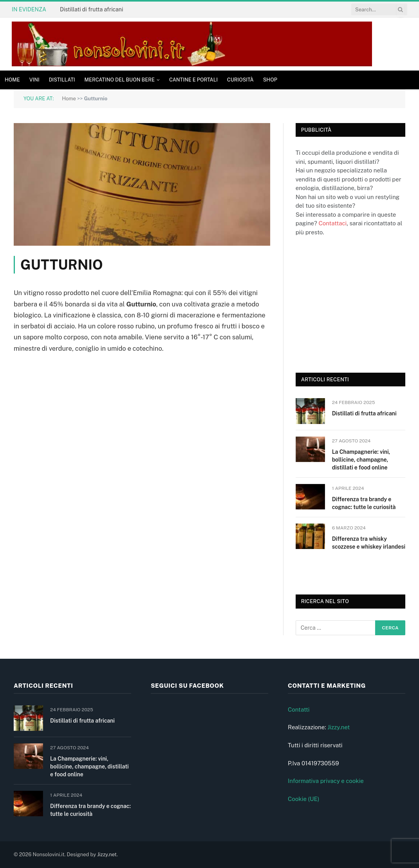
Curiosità (240, 80)
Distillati (62, 80)
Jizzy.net (339, 727)
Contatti (299, 709)
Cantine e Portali (193, 80)
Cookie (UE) (304, 799)
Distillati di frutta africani (91, 9)
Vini (34, 80)
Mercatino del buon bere (120, 80)
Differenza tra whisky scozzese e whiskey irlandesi (369, 543)
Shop (270, 80)
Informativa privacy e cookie (326, 781)
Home (12, 80)
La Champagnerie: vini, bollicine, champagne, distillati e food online (361, 460)
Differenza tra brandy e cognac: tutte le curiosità (364, 503)
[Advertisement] (354, 303)
